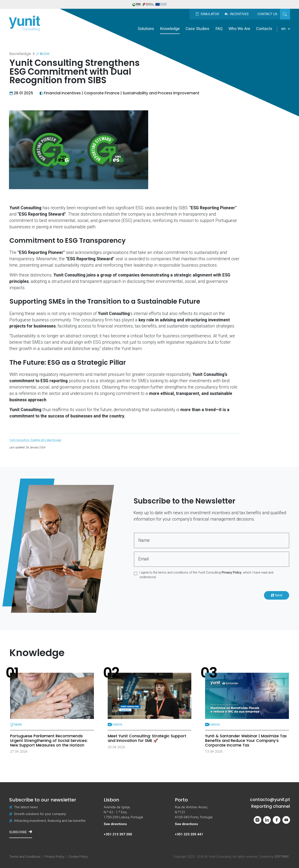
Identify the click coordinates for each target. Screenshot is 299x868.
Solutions (146, 29)
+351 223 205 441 (189, 834)
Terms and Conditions (25, 857)
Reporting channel (271, 806)
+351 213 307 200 (118, 834)
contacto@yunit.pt (270, 800)
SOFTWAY (282, 857)
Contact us (267, 14)
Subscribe (21, 832)
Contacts (264, 29)
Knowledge (170, 29)
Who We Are (239, 29)
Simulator (207, 14)
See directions (115, 824)
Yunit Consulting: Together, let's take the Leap (35, 440)
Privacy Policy (232, 573)
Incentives (237, 14)
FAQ (219, 29)
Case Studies (197, 29)
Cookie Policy (78, 857)
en (286, 29)
